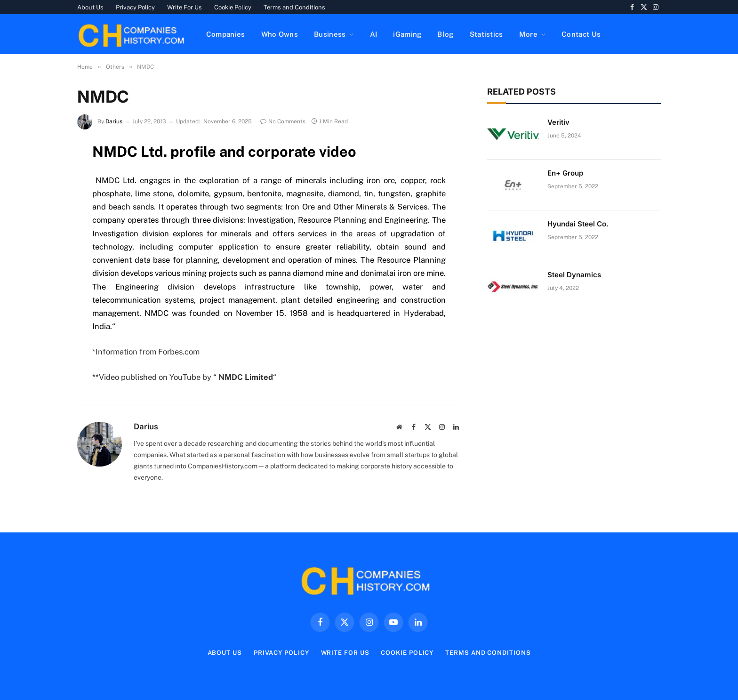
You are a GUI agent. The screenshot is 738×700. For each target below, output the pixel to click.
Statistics (486, 34)
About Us (90, 7)
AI (374, 34)
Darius (114, 121)
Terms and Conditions (294, 7)
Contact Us (581, 34)
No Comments (283, 121)
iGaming (407, 34)
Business (330, 34)
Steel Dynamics (574, 275)
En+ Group (565, 173)
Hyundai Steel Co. (578, 224)
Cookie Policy (233, 7)
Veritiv (558, 122)
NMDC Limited (246, 377)
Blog (445, 34)
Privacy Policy (135, 7)
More (528, 34)
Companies (226, 34)
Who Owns (280, 34)
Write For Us (184, 7)
